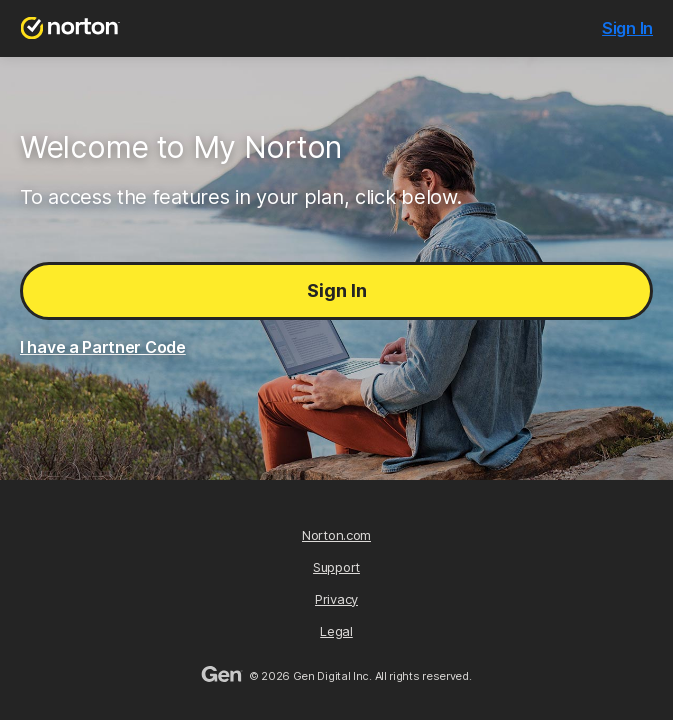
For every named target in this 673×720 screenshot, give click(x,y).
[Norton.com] (70, 28)
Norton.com (336, 535)
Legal (336, 631)
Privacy (336, 599)
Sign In (337, 290)
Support (336, 567)
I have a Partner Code (103, 347)
